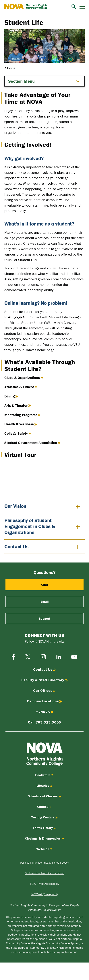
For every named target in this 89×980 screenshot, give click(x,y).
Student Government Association (32, 443)
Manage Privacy (42, 863)
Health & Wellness (21, 424)
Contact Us (16, 547)
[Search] (74, 7)
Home (11, 68)
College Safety (18, 433)
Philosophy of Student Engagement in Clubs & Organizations (30, 526)
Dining (11, 396)
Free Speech (61, 863)
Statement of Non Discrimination (44, 873)
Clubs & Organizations (24, 378)
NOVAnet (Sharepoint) (45, 894)
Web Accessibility (49, 884)
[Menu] (82, 7)
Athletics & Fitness (21, 387)
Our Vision (15, 506)
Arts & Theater (18, 405)
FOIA (33, 884)
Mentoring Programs (23, 415)
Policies (25, 863)
